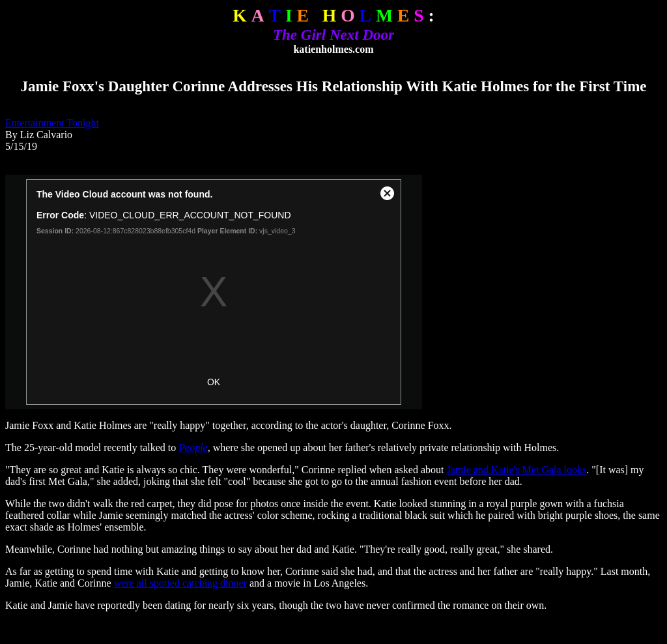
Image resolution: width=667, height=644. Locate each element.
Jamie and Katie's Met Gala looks (516, 470)
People (193, 447)
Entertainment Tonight (52, 123)
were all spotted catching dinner (180, 583)
